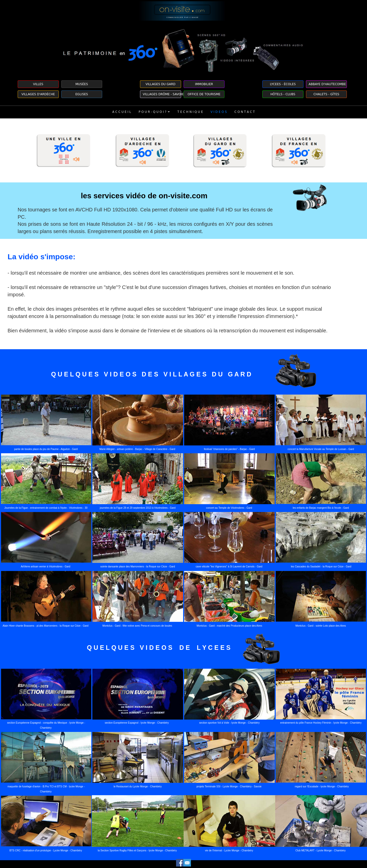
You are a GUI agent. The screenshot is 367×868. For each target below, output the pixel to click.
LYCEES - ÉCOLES (283, 84)
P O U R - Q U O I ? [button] (154, 112)
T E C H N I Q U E (190, 112)
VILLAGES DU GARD (161, 84)
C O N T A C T (245, 112)
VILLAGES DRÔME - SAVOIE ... (162, 94)
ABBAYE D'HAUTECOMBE (327, 84)
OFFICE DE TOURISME (204, 94)
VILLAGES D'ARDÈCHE (38, 94)
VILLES (38, 84)
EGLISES (82, 94)
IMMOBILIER (204, 84)
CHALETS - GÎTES (326, 94)
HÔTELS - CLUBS (283, 94)
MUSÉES (82, 84)
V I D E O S (219, 112)
